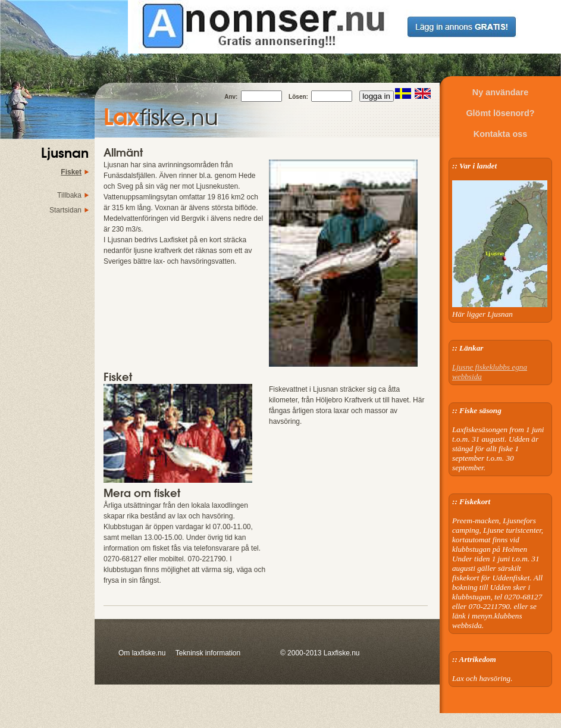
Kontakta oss (500, 134)
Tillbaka (69, 195)
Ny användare (500, 92)
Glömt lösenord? (500, 113)
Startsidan (65, 210)
